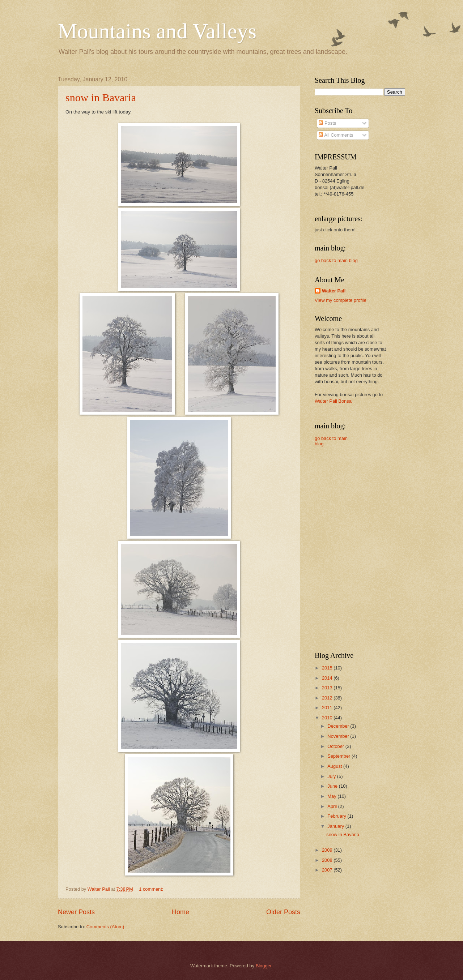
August (335, 766)
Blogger (264, 966)
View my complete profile (341, 300)
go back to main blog (336, 260)
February (337, 816)
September (339, 756)
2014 (328, 678)
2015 (328, 668)
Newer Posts (76, 912)
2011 (328, 708)
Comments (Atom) (105, 927)
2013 (328, 688)
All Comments (336, 135)
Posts (327, 123)
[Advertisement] (394, 530)
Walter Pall (334, 291)
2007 (328, 870)
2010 (328, 718)
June (333, 786)
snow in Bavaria (101, 97)
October (336, 746)
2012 (328, 698)
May (332, 796)
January (336, 826)
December (339, 726)
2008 (328, 860)
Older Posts (283, 912)
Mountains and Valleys (157, 31)
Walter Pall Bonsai (334, 401)
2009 (328, 850)
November (339, 736)
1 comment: (152, 889)
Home (180, 912)
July (332, 776)
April (333, 806)
